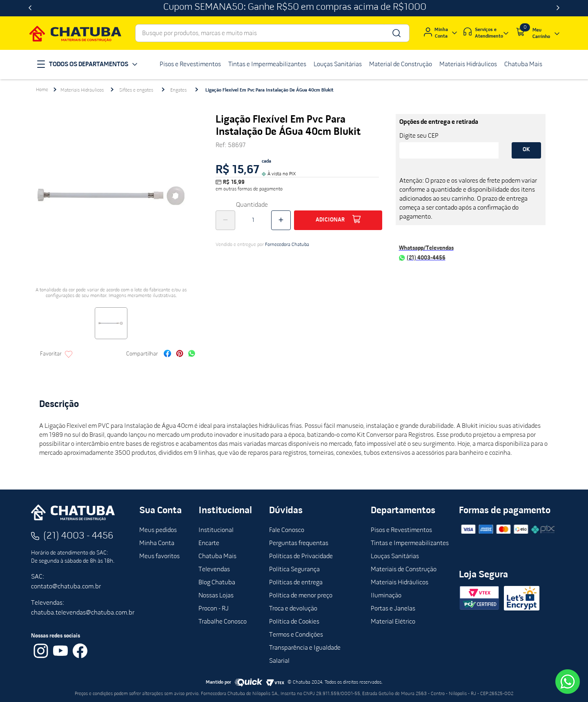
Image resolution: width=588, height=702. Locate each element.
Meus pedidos (158, 530)
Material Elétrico (393, 622)
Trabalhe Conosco (223, 622)
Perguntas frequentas (299, 543)
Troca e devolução (293, 609)
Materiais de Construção (404, 570)
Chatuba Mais (217, 557)
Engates (178, 90)
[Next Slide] (558, 8)
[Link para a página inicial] (42, 90)
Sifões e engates (136, 90)
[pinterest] (180, 354)
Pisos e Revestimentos (401, 530)
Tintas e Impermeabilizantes (410, 543)
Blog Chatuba (217, 583)
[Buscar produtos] (396, 33)
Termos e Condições (296, 635)
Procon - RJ (214, 609)
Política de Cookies (294, 622)
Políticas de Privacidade (301, 557)
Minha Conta (157, 543)
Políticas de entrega (296, 583)
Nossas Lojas (216, 596)
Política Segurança (294, 570)
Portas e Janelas (393, 609)
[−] (225, 220)
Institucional (216, 530)
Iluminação (386, 596)
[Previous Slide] (30, 8)
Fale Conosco (287, 530)
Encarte (209, 543)
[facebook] (167, 354)
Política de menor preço (301, 596)
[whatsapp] (192, 354)
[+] (281, 220)
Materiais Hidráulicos (82, 90)
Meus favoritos (159, 557)
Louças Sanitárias (395, 557)
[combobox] (272, 33)
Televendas (214, 570)
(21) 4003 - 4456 (78, 536)
